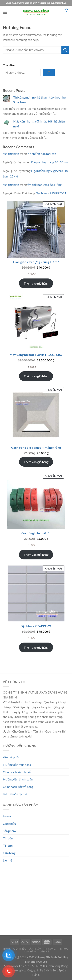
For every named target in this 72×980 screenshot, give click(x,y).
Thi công (9, 838)
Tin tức (8, 845)
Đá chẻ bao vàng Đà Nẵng (45, 185)
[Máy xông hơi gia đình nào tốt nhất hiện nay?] (7, 123)
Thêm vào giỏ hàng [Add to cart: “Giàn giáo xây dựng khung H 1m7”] (36, 283)
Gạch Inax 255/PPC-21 (51, 193)
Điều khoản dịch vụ (16, 794)
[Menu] (5, 12)
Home (7, 816)
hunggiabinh (11, 154)
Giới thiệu (9, 824)
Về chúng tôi (11, 757)
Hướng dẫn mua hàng (17, 765)
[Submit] (65, 50)
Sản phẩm (9, 831)
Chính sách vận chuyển (18, 772)
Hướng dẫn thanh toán (18, 779)
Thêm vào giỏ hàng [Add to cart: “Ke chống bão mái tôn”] (36, 555)
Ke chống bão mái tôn (42, 154)
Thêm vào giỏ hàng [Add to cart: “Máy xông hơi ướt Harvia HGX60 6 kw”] (36, 376)
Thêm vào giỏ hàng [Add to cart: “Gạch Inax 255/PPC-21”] (36, 647)
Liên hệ (7, 860)
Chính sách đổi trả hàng (18, 787)
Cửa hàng (9, 853)
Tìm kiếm (9, 65)
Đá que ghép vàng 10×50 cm (50, 162)
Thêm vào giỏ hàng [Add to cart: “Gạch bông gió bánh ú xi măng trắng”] (36, 462)
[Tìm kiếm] (49, 72)
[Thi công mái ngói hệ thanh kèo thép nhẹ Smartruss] (7, 99)
